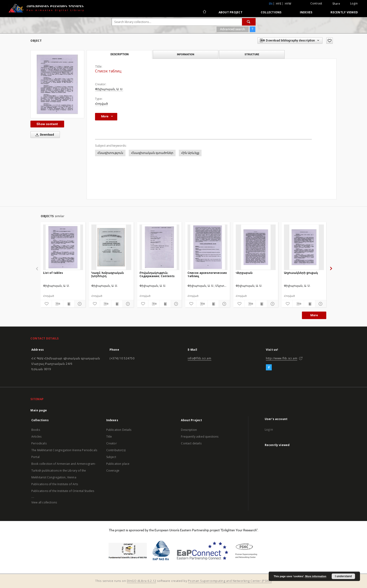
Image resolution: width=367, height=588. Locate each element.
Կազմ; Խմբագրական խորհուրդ (108, 274)
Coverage (113, 471)
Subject (111, 457)
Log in (269, 430)
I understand (343, 576)
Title (109, 437)
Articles (36, 437)
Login (354, 3)
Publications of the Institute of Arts (55, 484)
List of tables (53, 273)
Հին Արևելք (190, 153)
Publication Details (119, 430)
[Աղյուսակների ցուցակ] (304, 247)
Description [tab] (119, 54)
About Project (231, 12)
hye (279, 4)
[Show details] (79, 304)
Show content (47, 124)
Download (44, 135)
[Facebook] (269, 368)
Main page (39, 410)
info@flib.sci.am (200, 358)
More (314, 315)
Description (189, 430)
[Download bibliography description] (57, 304)
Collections (271, 12)
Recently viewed (344, 12)
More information (316, 576)
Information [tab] (186, 54)
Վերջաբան (244, 273)
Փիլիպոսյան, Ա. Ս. (109, 89)
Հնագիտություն (110, 153)
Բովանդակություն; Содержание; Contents (157, 274)
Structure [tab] (252, 54)
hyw (288, 4)
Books (36, 430)
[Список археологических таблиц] (207, 247)
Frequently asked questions (200, 437)
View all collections (44, 502)
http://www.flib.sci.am (282, 358)
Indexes (306, 12)
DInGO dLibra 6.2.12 (142, 581)
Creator (112, 443)
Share (336, 4)
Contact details (191, 443)
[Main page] (204, 12)
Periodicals (39, 443)
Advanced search (233, 29)
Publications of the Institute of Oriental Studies (63, 491)
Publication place (118, 464)
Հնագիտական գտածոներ (152, 153)
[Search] (249, 22)
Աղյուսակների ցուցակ (301, 273)
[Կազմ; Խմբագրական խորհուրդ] (111, 247)
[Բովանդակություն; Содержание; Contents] (160, 247)
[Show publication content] (69, 304)
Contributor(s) (116, 450)
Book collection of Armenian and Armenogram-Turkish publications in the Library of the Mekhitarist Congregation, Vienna (64, 471)
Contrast (316, 3)
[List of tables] (63, 247)
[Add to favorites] (330, 41)
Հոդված (101, 104)
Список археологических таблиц (207, 274)
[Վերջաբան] (256, 247)
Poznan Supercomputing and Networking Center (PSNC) (230, 581)
